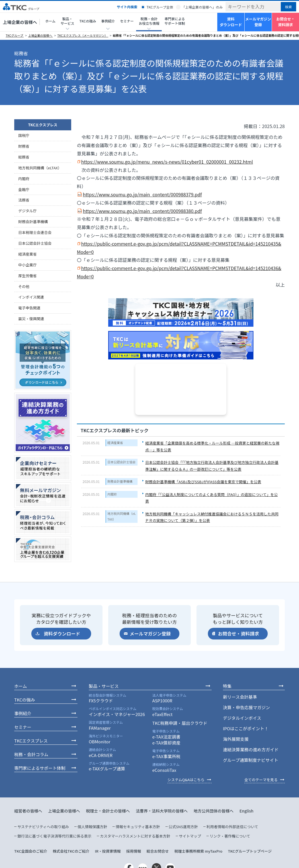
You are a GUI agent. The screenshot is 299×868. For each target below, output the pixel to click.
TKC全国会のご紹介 (31, 851)
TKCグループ (15, 35)
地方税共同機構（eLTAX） (122, 516)
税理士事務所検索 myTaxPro (198, 851)
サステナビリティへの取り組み (43, 827)
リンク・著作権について (230, 836)
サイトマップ (190, 836)
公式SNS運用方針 (183, 827)
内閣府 (112, 494)
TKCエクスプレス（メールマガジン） (83, 35)
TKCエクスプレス (43, 125)
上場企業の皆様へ (20, 22)
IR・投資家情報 (108, 851)
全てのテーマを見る (261, 780)
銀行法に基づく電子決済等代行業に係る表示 (54, 836)
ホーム (50, 21)
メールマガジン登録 (258, 22)
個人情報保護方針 (92, 827)
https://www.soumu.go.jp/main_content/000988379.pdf (142, 194)
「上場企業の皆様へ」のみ (202, 7)
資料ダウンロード (231, 22)
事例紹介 (23, 713)
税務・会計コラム (31, 754)
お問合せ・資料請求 (285, 22)
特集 (227, 686)
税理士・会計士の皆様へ (108, 811)
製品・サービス (104, 686)
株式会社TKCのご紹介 (71, 851)
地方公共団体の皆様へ (214, 811)
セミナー (127, 21)
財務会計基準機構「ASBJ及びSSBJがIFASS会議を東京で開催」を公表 (203, 482)
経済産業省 (115, 443)
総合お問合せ (158, 851)
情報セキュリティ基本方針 (138, 827)
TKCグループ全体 (160, 7)
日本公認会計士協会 (121, 462)
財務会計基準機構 (120, 481)
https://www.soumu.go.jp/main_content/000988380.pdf (142, 211)
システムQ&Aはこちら (186, 780)
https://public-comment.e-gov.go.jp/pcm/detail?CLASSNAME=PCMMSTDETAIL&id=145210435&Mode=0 (179, 248)
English (246, 811)
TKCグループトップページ (250, 851)
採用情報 (134, 851)
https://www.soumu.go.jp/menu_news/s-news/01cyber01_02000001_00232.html (167, 162)
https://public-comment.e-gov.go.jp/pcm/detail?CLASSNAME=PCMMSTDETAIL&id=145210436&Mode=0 (179, 272)
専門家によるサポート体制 (175, 21)
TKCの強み (88, 21)
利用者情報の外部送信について (232, 827)
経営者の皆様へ (28, 811)
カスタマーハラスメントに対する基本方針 (135, 836)
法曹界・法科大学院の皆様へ (162, 811)
